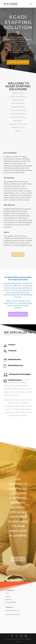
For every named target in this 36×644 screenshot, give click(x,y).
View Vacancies (18, 314)
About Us (18, 255)
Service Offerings (18, 62)
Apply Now (18, 559)
